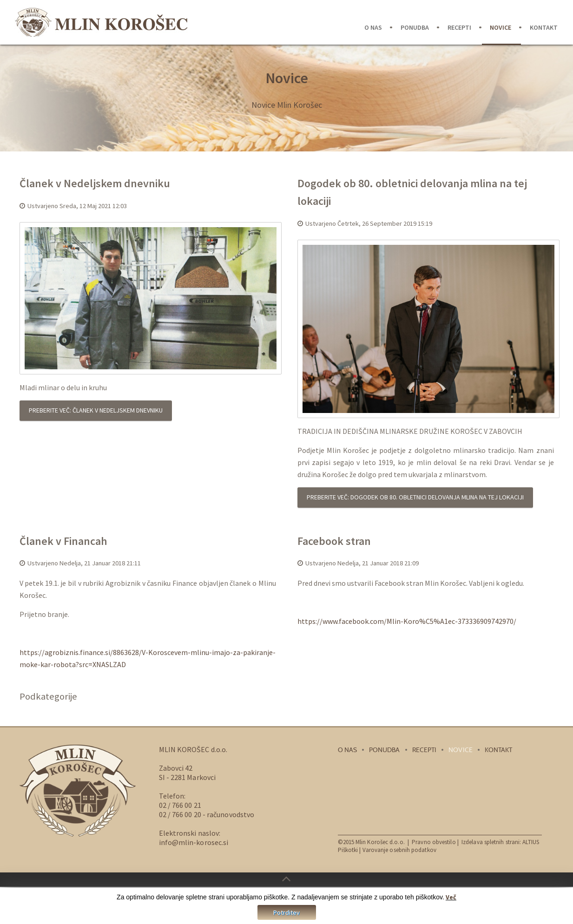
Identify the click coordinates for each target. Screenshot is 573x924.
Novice (501, 27)
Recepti (459, 27)
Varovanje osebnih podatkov (399, 850)
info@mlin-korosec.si (194, 842)
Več (451, 898)
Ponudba (415, 27)
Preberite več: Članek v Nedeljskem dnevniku (96, 410)
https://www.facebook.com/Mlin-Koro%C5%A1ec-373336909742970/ (407, 621)
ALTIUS (531, 842)
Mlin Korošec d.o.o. (380, 842)
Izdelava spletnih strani (491, 842)
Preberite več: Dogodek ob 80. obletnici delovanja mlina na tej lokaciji (415, 497)
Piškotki (348, 850)
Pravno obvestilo (435, 842)
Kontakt (544, 27)
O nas (373, 27)
